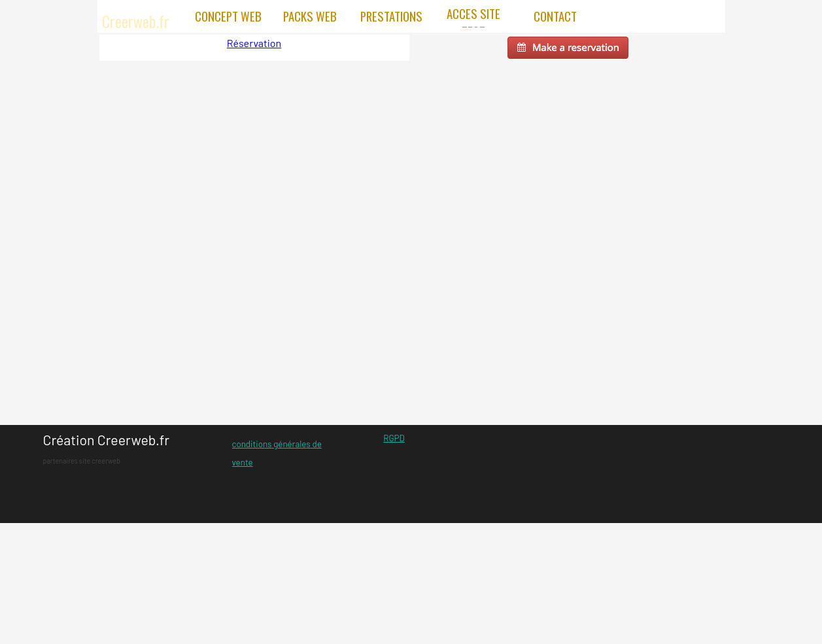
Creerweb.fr (136, 21)
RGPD (394, 438)
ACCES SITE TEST (473, 22)
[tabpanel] (116, 449)
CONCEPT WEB (228, 16)
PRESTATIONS (391, 16)
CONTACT (555, 16)
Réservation (254, 43)
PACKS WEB (310, 16)
